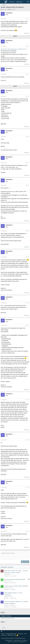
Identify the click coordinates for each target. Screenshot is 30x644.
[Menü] (2, 2)
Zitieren (27, 33)
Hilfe (25, 634)
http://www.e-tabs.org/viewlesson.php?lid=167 (13, 49)
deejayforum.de (23, 642)
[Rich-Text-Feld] (15, 556)
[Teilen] (27, 19)
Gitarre (9, 574)
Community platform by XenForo (13, 638)
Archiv (11, 597)
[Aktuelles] (25, 2)
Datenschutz (20, 634)
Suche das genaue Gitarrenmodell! (15, 579)
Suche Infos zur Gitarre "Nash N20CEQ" (16, 586)
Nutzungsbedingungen (11, 634)
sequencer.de (15, 642)
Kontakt (3, 634)
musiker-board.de (17, 640)
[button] (2, 631)
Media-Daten (10, 635)
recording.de (25, 640)
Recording (12, 605)
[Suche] (28, 2)
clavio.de (9, 642)
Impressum (4, 635)
